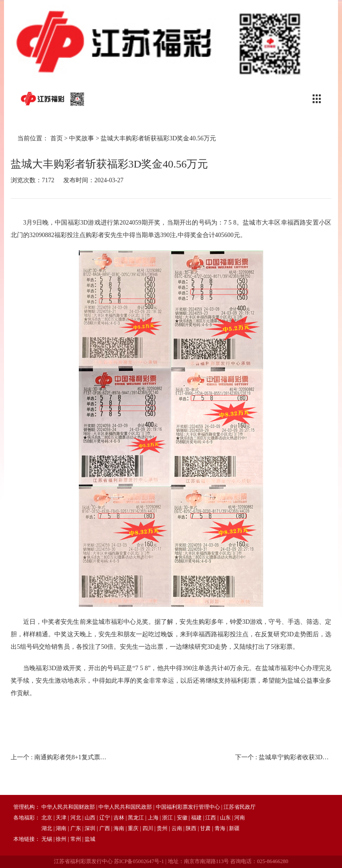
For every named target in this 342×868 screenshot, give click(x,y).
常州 (76, 839)
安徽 (182, 818)
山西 (90, 818)
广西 (105, 828)
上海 (153, 818)
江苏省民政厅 (240, 807)
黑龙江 (136, 818)
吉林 (119, 818)
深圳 (90, 828)
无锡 (47, 839)
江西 (211, 818)
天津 (61, 818)
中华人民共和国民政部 (125, 807)
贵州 (162, 828)
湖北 (47, 828)
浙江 (167, 818)
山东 (225, 818)
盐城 (90, 839)
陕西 (191, 828)
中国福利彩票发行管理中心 (188, 807)
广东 (76, 828)
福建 (196, 818)
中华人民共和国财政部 (68, 807)
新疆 (234, 828)
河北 (76, 818)
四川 (148, 828)
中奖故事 (81, 138)
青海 (220, 828)
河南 (240, 818)
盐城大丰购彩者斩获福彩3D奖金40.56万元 (158, 138)
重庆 (133, 828)
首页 (57, 138)
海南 (119, 828)
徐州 (61, 839)
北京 (47, 818)
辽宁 (105, 818)
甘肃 (205, 828)
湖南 (61, 828)
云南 (177, 828)
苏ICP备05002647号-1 (139, 861)
